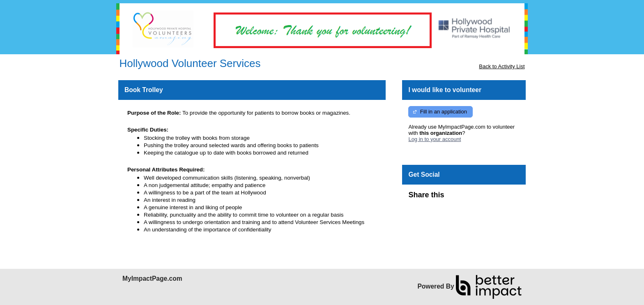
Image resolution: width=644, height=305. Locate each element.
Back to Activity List (502, 66)
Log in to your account (435, 139)
